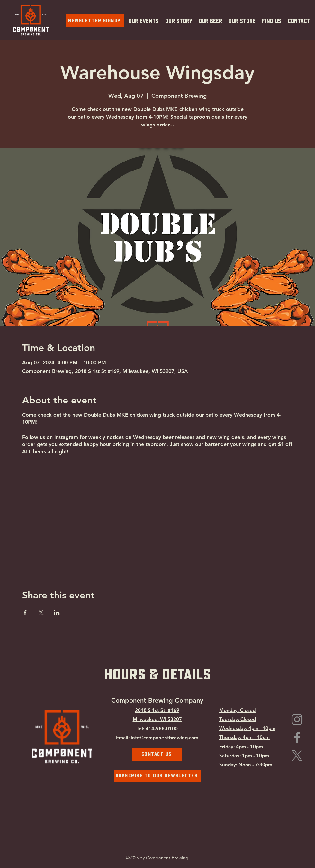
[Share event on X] (41, 613)
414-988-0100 (162, 729)
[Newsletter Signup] (95, 21)
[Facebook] (297, 737)
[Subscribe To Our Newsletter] (157, 776)
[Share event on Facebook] (25, 613)
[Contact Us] (157, 754)
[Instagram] (297, 719)
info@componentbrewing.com (165, 738)
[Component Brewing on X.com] (297, 755)
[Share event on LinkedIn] (57, 613)
